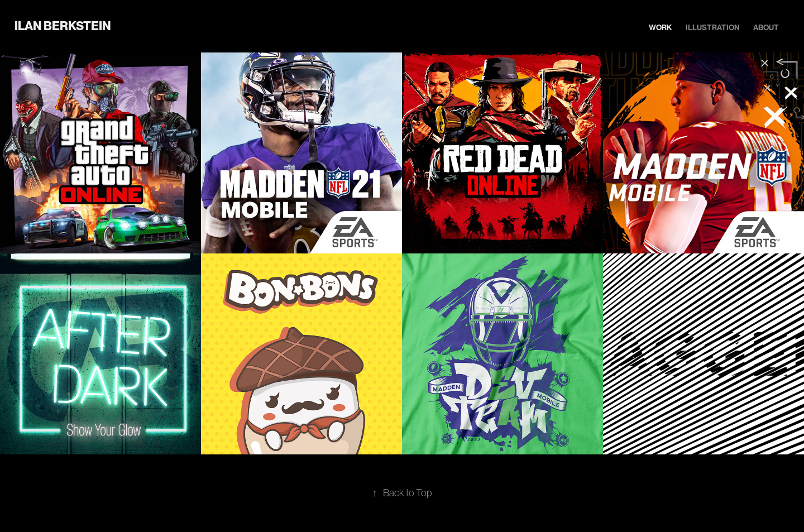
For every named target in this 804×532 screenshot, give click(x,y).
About (766, 28)
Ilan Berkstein (63, 26)
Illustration (713, 28)
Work (660, 28)
